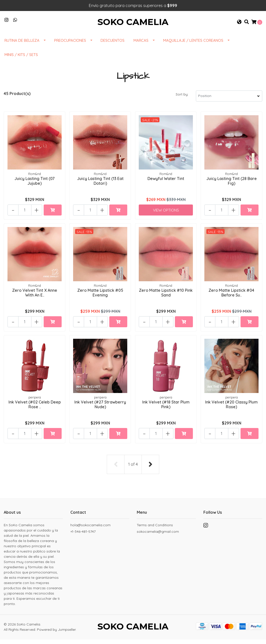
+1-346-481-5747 (83, 535)
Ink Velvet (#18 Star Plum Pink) (166, 409)
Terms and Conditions (155, 529)
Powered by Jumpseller (56, 634)
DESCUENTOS (113, 45)
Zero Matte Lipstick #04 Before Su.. (231, 297)
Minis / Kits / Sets (21, 59)
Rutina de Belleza (22, 45)
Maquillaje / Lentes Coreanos (193, 45)
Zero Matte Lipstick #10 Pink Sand (166, 297)
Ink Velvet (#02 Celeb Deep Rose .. (35, 409)
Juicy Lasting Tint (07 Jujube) (35, 185)
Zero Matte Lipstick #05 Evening (100, 297)
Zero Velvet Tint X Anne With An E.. (35, 297)
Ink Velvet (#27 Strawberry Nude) (100, 409)
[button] (239, 24)
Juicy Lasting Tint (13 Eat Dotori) (100, 185)
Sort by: (182, 99)
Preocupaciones (70, 45)
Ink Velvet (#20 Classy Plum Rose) (231, 409)
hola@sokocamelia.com (90, 529)
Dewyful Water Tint (166, 183)
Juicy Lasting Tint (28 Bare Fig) (232, 185)
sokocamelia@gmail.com (158, 535)
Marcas (141, 45)
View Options (166, 214)
